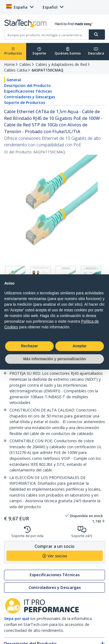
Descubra (96, 51)
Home (9, 64)
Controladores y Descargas (30, 97)
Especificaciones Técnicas (28, 91)
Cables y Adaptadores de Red (61, 64)
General (14, 80)
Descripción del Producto (27, 85)
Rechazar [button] (29, 346)
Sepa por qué (17, 618)
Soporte (39, 51)
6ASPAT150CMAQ (47, 70)
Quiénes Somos (68, 51)
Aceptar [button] (80, 346)
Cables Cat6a (16, 70)
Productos (13, 51)
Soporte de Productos (25, 102)
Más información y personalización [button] (55, 359)
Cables (25, 64)
